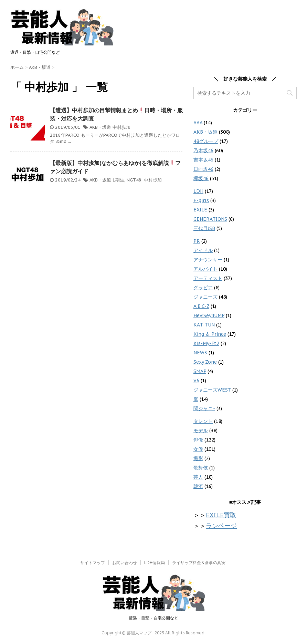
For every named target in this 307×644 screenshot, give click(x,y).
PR (197, 241)
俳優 (198, 440)
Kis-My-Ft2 (206, 343)
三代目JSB (204, 228)
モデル (201, 430)
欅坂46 (201, 178)
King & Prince (210, 334)
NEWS (200, 353)
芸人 (198, 477)
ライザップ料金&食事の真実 (199, 563)
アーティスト (208, 278)
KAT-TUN (204, 325)
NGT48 (134, 180)
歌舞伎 (201, 468)
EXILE (200, 210)
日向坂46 (203, 169)
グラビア (203, 288)
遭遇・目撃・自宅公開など (153, 618)
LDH (198, 191)
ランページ (221, 526)
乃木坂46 (203, 150)
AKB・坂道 (100, 127)
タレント (203, 421)
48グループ (206, 141)
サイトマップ (93, 563)
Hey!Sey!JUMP (209, 315)
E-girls (201, 200)
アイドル (203, 250)
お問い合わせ (125, 563)
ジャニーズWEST (212, 390)
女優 (198, 449)
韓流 (198, 486)
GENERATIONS (210, 219)
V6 (196, 381)
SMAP (200, 371)
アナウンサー (208, 260)
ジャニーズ (205, 297)
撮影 (198, 458)
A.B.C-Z (201, 306)
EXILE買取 (221, 515)
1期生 (118, 180)
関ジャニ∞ (204, 408)
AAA (198, 123)
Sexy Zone (205, 362)
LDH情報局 (155, 563)
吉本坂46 (203, 160)
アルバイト (205, 269)
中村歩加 (121, 127)
